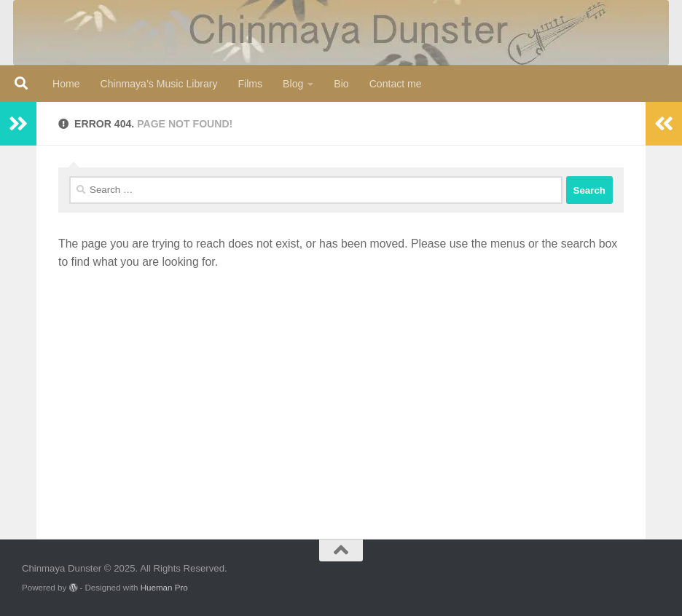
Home (66, 84)
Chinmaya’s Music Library (159, 84)
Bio (341, 84)
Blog (293, 84)
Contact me (396, 84)
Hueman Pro (164, 587)
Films (250, 84)
